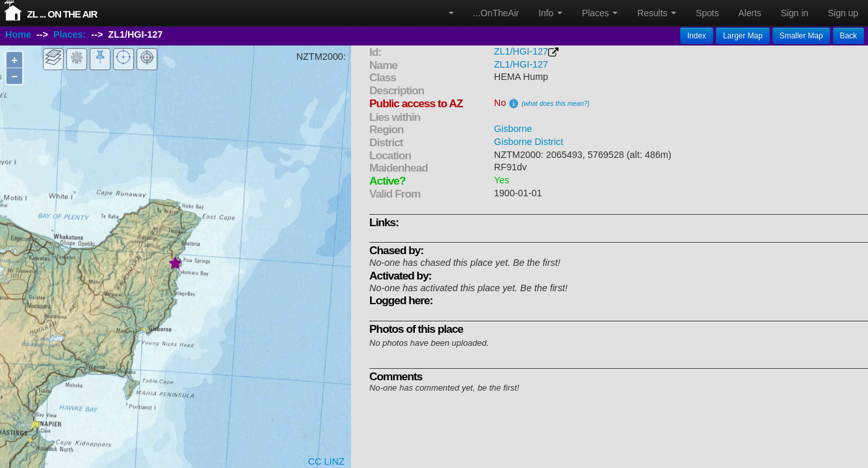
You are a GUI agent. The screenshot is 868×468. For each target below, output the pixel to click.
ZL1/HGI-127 (521, 51)
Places (600, 13)
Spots (707, 13)
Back (848, 36)
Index (697, 36)
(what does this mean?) (556, 104)
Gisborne (513, 129)
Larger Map (743, 36)
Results (657, 13)
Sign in (795, 13)
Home (18, 34)
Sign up (843, 13)
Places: (70, 34)
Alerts (750, 13)
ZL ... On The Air (62, 14)
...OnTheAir (496, 13)
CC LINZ (326, 461)
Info (550, 13)
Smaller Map (801, 36)
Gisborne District (529, 142)
